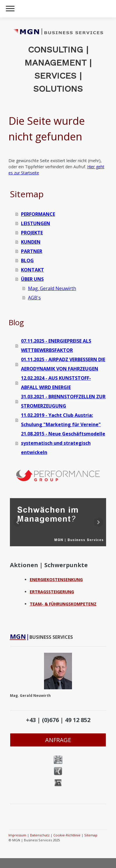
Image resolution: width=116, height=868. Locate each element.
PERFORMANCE (38, 214)
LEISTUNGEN (36, 223)
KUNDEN (31, 242)
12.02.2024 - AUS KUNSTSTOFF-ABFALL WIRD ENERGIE (56, 383)
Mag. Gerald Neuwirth (52, 288)
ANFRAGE (58, 740)
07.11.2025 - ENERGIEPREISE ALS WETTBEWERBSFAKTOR (56, 346)
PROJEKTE (32, 233)
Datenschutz (40, 835)
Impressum (17, 835)
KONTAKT (32, 270)
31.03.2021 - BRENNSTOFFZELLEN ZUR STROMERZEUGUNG (63, 401)
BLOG (27, 261)
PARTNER (32, 251)
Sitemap (91, 835)
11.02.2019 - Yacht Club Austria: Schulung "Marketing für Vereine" (61, 420)
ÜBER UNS (32, 279)
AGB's (34, 298)
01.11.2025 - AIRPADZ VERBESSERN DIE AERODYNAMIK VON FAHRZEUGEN (63, 364)
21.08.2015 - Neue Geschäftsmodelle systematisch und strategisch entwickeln (63, 443)
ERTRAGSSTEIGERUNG (52, 592)
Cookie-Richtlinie (67, 835)
